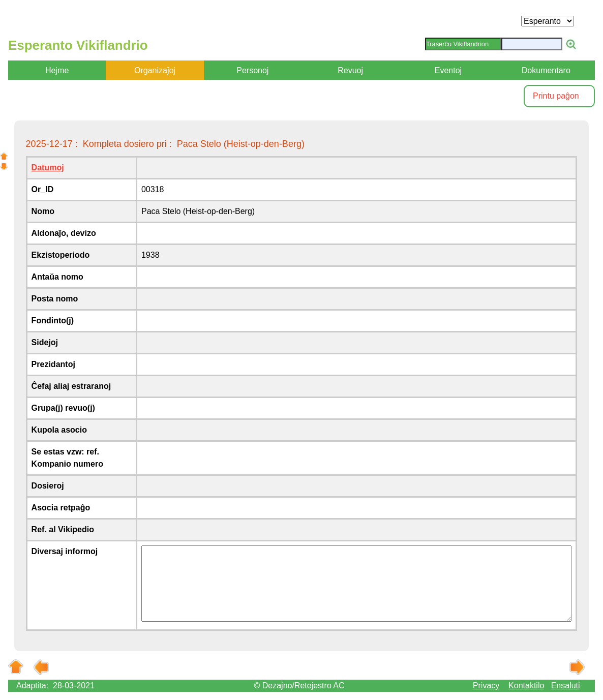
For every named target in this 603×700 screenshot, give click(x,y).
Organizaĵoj (155, 70)
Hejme (57, 70)
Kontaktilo (526, 686)
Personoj (252, 70)
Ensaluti (566, 686)
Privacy (486, 686)
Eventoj (448, 70)
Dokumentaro (546, 70)
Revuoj (350, 70)
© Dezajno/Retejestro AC (299, 686)
